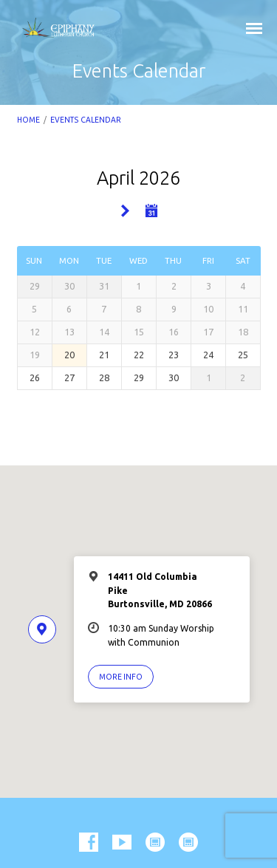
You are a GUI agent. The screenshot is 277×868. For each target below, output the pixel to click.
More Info (121, 677)
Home (28, 120)
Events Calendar (86, 120)
